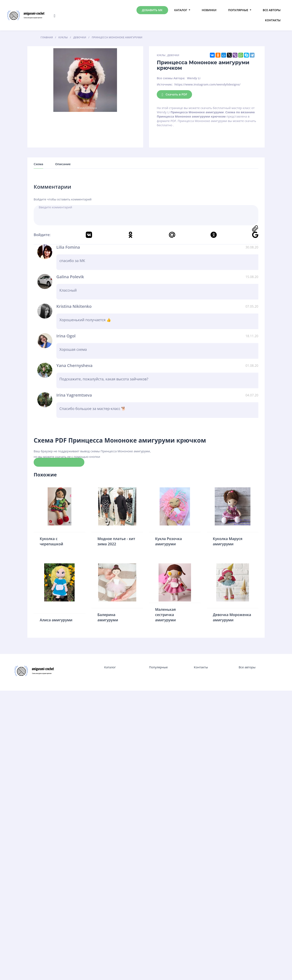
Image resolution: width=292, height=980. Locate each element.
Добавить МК (152, 10)
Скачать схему (59, 462)
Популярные (238, 10)
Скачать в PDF (174, 95)
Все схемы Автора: (171, 78)
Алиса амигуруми (56, 620)
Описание (63, 164)
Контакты (273, 20)
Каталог (181, 10)
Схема (38, 164)
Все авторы (272, 10)
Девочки (173, 55)
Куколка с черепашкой (51, 541)
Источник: (165, 84)
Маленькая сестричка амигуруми (165, 615)
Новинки (209, 10)
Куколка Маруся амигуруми (228, 541)
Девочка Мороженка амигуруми (232, 617)
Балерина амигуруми (108, 617)
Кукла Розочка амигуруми (169, 541)
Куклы (161, 55)
